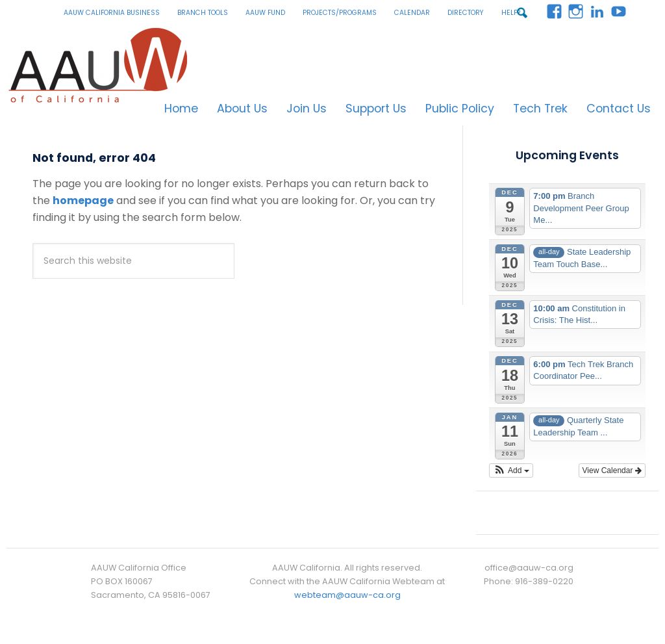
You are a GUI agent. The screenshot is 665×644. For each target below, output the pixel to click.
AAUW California (101, 65)
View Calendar (612, 470)
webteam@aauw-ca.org (347, 595)
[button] (511, 470)
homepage (83, 200)
